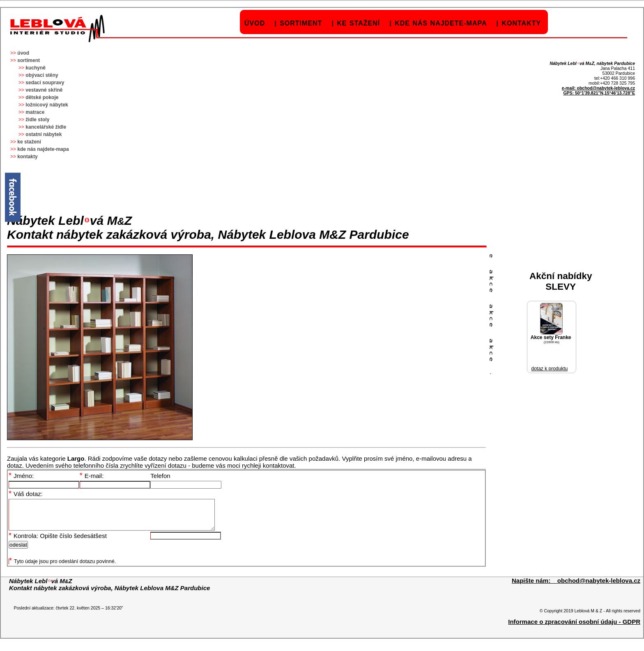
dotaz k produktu (549, 369)
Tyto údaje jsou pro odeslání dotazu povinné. (62, 568)
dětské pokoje (42, 97)
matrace (35, 112)
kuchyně (36, 68)
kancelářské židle (46, 127)
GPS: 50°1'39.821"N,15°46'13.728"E (599, 93)
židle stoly (37, 120)
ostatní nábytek (44, 134)
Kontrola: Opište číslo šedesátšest (58, 542)
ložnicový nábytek (47, 105)
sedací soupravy (45, 83)
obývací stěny (42, 75)
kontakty (521, 23)
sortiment (301, 23)
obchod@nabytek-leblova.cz (606, 88)
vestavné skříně (44, 90)
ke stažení (358, 23)
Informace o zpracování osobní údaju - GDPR (574, 628)
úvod (255, 23)
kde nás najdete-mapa (441, 23)
